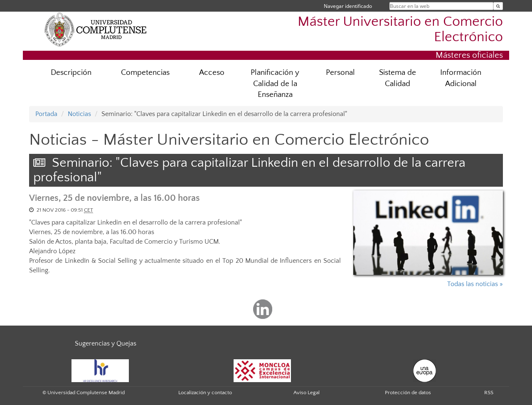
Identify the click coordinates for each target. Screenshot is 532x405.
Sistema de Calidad (398, 78)
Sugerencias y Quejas (106, 343)
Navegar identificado (348, 6)
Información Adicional (461, 78)
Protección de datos (408, 393)
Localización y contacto (205, 393)
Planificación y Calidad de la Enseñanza (275, 84)
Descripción (71, 73)
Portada (46, 114)
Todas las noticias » (475, 284)
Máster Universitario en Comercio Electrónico (400, 30)
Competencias (145, 73)
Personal (340, 73)
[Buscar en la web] (498, 6)
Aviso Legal (307, 393)
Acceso (212, 73)
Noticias (79, 114)
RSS (489, 393)
